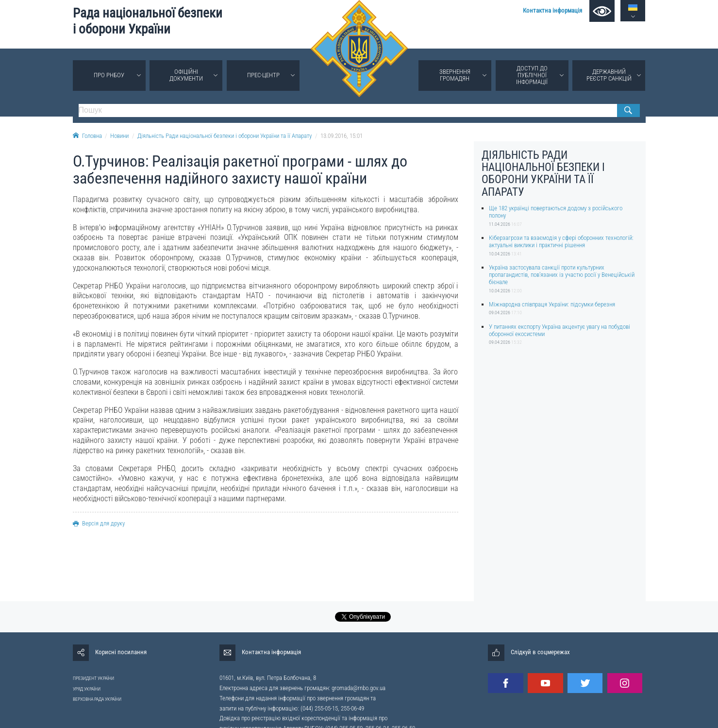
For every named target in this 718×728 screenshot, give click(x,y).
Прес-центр (263, 75)
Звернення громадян (455, 75)
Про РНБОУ (109, 75)
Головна (87, 136)
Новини (119, 136)
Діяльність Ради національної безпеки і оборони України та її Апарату (225, 136)
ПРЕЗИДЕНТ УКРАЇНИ (93, 678)
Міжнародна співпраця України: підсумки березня (552, 304)
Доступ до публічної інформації (532, 75)
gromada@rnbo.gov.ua (359, 688)
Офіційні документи (186, 75)
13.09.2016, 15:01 (342, 136)
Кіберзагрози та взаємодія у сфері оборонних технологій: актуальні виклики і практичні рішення (561, 241)
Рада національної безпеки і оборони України (148, 21)
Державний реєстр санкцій (609, 75)
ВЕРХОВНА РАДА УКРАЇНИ (97, 699)
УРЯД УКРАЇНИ (87, 689)
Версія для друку (99, 523)
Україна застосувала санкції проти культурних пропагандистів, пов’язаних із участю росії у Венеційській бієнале (562, 275)
